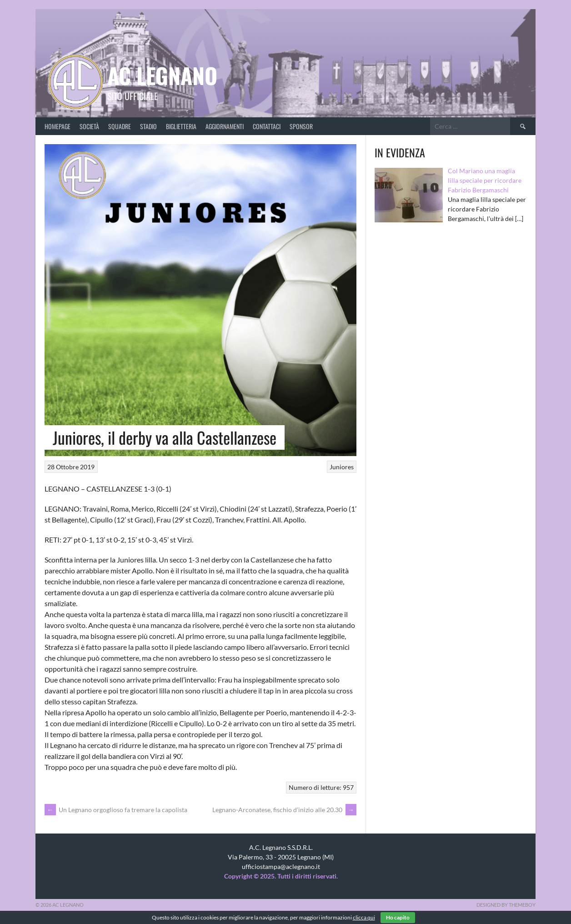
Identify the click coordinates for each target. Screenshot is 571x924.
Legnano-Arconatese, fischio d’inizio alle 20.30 (284, 810)
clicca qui (364, 917)
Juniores (342, 467)
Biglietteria (181, 126)
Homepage (58, 126)
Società (89, 126)
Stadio (148, 126)
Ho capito (398, 917)
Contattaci (267, 126)
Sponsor (301, 126)
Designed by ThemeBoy (506, 905)
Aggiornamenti (225, 126)
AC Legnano (162, 75)
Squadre (120, 126)
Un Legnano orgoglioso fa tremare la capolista (116, 810)
